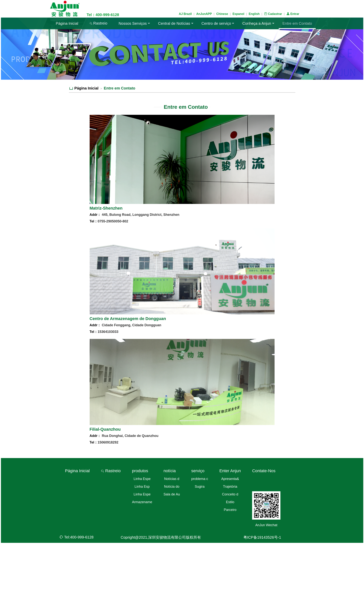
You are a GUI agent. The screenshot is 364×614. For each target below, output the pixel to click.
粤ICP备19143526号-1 (262, 537)
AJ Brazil (185, 14)
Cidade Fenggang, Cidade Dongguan (131, 325)
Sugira (200, 487)
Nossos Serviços (134, 23)
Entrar (293, 14)
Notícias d (172, 479)
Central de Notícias (176, 23)
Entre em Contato (297, 23)
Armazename (142, 502)
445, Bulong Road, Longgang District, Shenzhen (140, 215)
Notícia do (172, 487)
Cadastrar (273, 14)
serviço (198, 471)
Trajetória (230, 487)
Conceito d (230, 494)
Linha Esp (142, 487)
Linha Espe (142, 479)
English (254, 14)
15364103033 (108, 332)
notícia (170, 471)
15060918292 (108, 442)
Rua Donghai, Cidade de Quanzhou (130, 436)
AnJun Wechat (266, 525)
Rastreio (99, 23)
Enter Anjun (230, 471)
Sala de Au (172, 494)
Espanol (238, 14)
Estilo (230, 502)
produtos (140, 471)
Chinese (222, 14)
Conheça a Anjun (258, 23)
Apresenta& (230, 479)
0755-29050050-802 (113, 221)
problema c (200, 479)
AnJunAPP (204, 14)
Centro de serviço (218, 23)
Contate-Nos (264, 471)
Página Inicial (67, 23)
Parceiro (230, 510)
